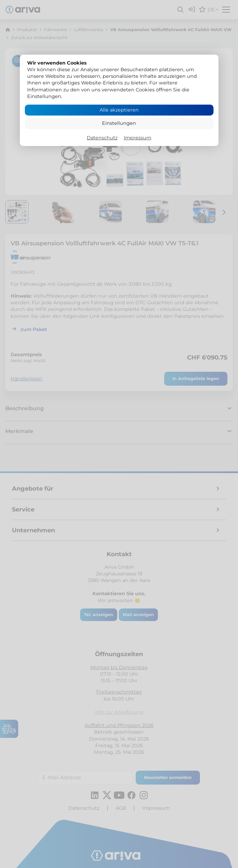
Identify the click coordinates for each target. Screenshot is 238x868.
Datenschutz (102, 138)
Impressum (138, 138)
